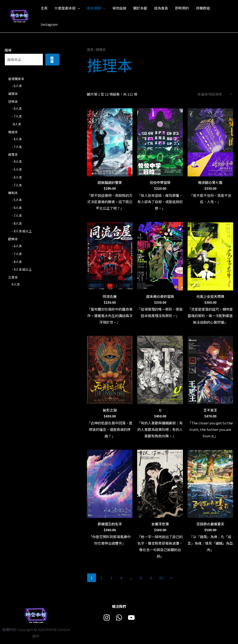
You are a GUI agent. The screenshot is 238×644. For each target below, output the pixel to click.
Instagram (49, 24)
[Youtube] (131, 618)
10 (161, 578)
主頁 (44, 8)
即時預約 (182, 8)
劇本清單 (96, 8)
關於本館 (140, 8)
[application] (78, 8)
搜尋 (8, 50)
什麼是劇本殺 (67, 8)
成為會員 (161, 8)
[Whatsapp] (119, 618)
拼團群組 (203, 8)
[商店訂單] (214, 94)
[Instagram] (107, 618)
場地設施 (119, 8)
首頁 (90, 49)
